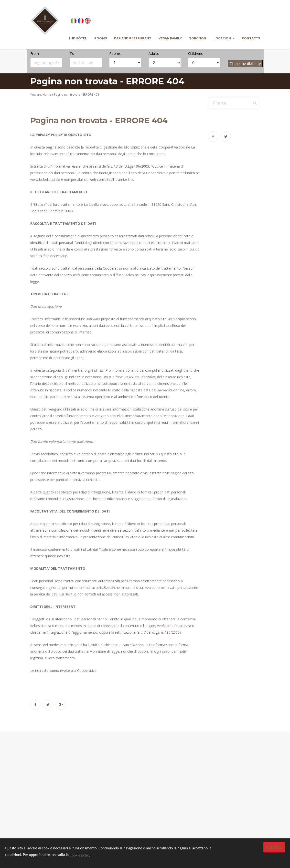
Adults (154, 53)
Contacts (251, 38)
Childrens (195, 53)
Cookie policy (80, 855)
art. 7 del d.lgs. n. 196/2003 (159, 632)
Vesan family (170, 38)
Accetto (274, 847)
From (35, 53)
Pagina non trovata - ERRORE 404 (99, 120)
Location (222, 38)
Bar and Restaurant (133, 38)
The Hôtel (78, 38)
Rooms (101, 38)
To (72, 53)
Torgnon (198, 38)
